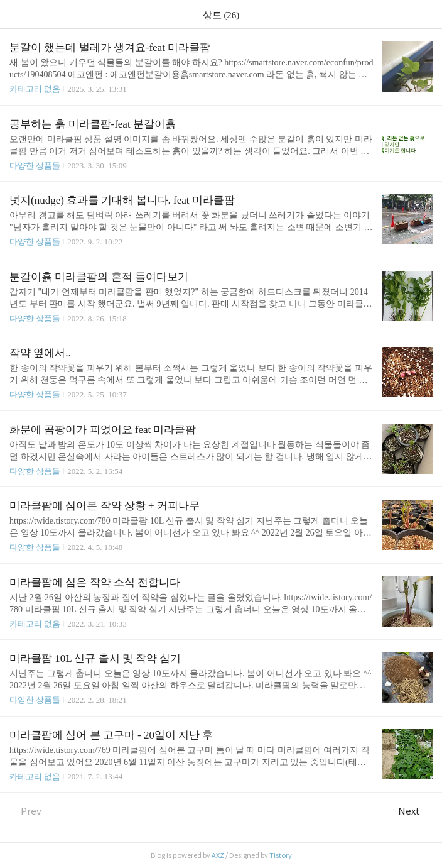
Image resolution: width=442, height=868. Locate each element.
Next (415, 811)
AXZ (218, 855)
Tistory (281, 855)
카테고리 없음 (35, 89)
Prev (25, 811)
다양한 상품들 (35, 166)
